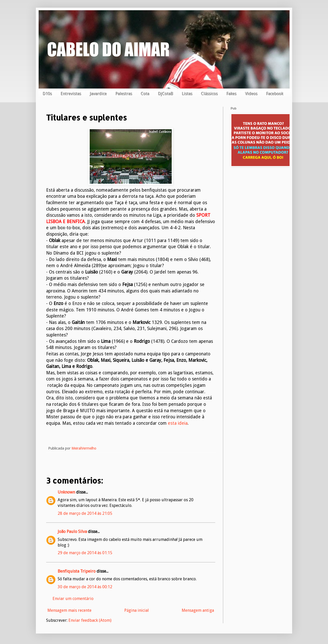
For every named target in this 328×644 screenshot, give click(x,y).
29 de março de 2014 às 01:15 (85, 553)
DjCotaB (165, 94)
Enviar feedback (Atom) (90, 620)
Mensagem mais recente (69, 610)
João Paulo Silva (72, 532)
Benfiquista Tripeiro (77, 571)
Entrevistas (71, 94)
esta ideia (178, 423)
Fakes (231, 94)
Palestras (124, 94)
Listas (187, 94)
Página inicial (137, 610)
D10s (47, 94)
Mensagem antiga (198, 610)
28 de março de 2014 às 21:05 (85, 513)
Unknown (66, 492)
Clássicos (209, 94)
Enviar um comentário (73, 599)
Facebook (275, 94)
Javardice (98, 94)
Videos (251, 94)
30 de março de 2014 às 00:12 (85, 587)
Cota (145, 94)
